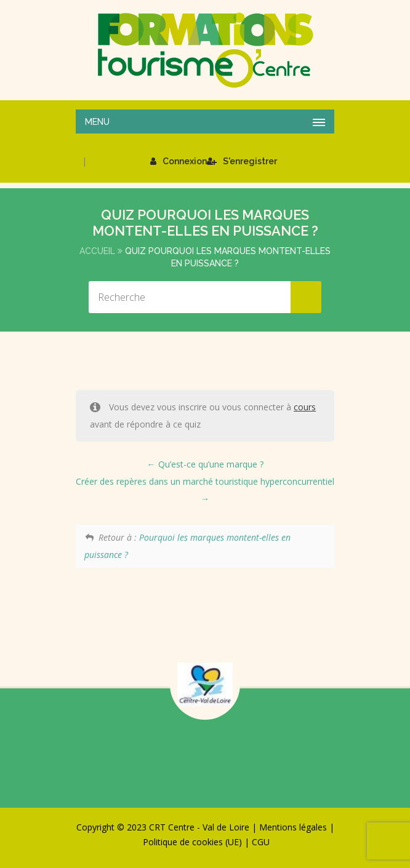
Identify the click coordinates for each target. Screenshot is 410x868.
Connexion (179, 161)
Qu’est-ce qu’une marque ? (205, 464)
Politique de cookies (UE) (192, 842)
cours (305, 407)
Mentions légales (293, 827)
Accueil (97, 251)
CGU (261, 842)
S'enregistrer (242, 161)
